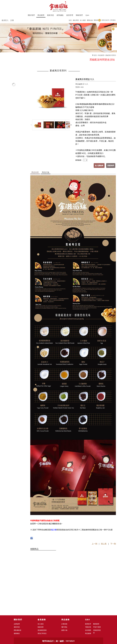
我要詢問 (111, 165)
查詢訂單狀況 (42, 605)
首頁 (95, 55)
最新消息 (17, 599)
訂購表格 (64, 596)
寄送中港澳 (97, 599)
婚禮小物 (64, 602)
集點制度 (41, 599)
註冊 (12, 20)
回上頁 (104, 544)
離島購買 (96, 596)
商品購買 (101, 55)
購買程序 (88, 596)
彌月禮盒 (64, 599)
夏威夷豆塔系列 (111, 55)
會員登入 (5, 20)
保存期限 (88, 602)
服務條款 (17, 605)
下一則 (113, 544)
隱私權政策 (18, 602)
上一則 (94, 544)
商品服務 (88, 605)
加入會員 (41, 596)
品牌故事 (17, 596)
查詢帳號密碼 (42, 602)
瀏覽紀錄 (90, 20)
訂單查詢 (113, 20)
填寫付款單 (105, 20)
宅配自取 (88, 599)
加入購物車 (99, 165)
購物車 (97, 20)
